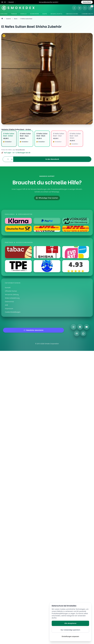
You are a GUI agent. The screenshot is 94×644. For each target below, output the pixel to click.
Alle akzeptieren (70, 623)
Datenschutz (9, 301)
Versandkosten (20, 150)
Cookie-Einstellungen (13, 312)
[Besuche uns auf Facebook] (80, 327)
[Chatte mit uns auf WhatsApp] (83, 333)
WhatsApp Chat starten (47, 198)
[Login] (74, 8)
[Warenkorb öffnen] (90, 8)
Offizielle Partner (11, 291)
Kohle (24, 14)
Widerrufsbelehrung (12, 298)
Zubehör (35, 14)
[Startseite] (19, 8)
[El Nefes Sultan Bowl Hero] (47, 79)
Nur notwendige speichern (70, 630)
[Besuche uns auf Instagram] (73, 327)
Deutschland (87, 2)
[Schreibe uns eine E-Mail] (77, 333)
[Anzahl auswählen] (8, 159)
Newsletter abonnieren (34, 330)
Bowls (16, 19)
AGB (6, 305)
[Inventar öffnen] (80, 8)
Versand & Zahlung (12, 295)
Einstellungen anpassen (70, 636)
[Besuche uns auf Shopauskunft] (76, 266)
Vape (45, 14)
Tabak (14, 14)
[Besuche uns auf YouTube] (87, 327)
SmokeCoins (72, 14)
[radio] (9, 139)
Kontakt (8, 288)
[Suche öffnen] (85, 8)
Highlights (57, 14)
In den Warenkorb (52, 159)
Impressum (9, 308)
